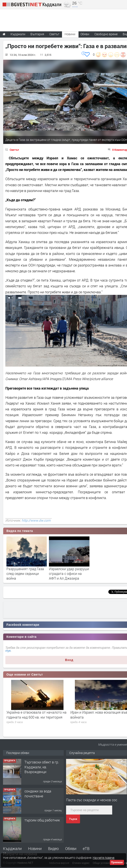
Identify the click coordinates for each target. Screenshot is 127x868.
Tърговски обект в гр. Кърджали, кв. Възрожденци (42, 767)
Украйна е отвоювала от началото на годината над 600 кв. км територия (36, 715)
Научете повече (104, 858)
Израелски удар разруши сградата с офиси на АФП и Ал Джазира (69, 574)
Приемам (117, 862)
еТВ (86, 848)
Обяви (71, 848)
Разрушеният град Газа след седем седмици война (25, 574)
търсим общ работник (42, 820)
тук (8, 651)
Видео (53, 848)
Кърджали (12, 848)
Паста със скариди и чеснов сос (92, 800)
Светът (14, 150)
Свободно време (106, 34)
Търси (73, 819)
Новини (70, 34)
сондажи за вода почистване (38, 793)
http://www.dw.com (36, 520)
